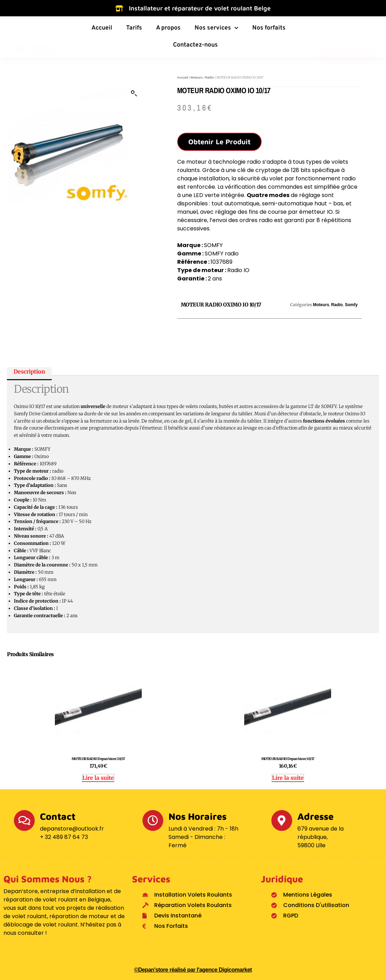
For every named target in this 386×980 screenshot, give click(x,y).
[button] (134, 93)
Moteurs (197, 77)
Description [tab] (29, 371)
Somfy (351, 305)
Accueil (102, 28)
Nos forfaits (269, 28)
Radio (210, 77)
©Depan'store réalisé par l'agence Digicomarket (193, 970)
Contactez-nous (195, 45)
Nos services (216, 28)
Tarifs (134, 28)
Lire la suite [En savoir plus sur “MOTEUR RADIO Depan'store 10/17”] (288, 778)
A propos (168, 28)
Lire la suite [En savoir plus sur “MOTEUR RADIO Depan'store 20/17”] (98, 778)
